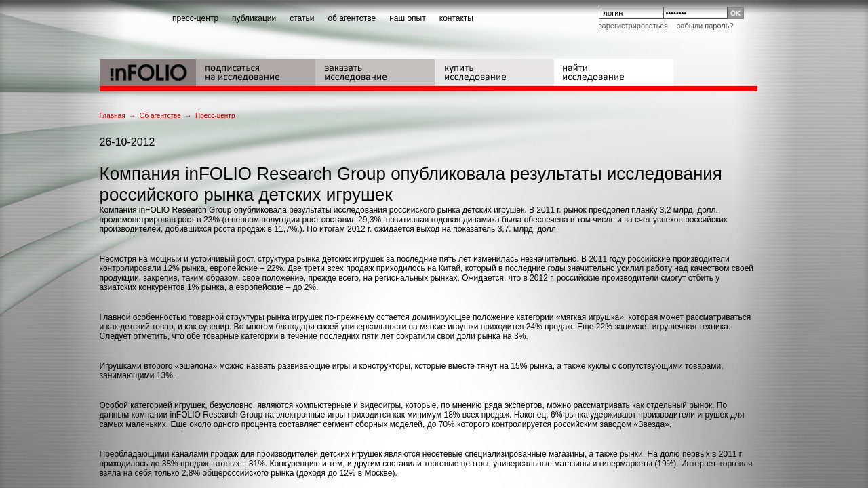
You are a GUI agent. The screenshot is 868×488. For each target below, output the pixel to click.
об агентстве (352, 18)
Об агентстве (160, 116)
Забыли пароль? (705, 26)
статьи (302, 18)
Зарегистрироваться (633, 26)
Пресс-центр (215, 116)
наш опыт (408, 18)
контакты (456, 18)
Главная (113, 116)
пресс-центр (195, 18)
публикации (254, 18)
